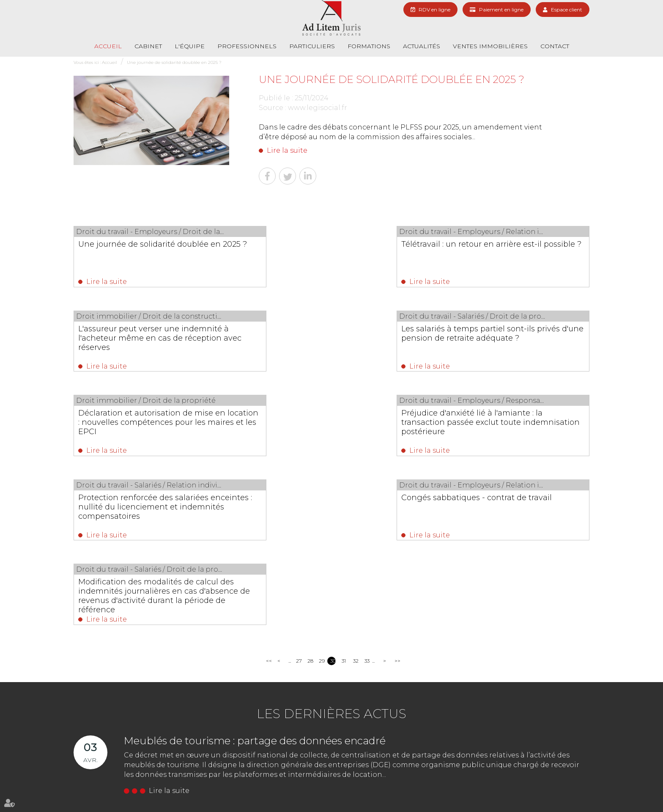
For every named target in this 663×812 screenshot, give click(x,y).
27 (299, 497)
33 (367, 497)
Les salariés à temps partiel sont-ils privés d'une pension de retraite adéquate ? (145, 340)
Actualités (422, 46)
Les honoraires (420, 790)
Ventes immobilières (490, 46)
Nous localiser (329, 736)
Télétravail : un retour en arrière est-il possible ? (330, 249)
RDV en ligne (434, 10)
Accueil (108, 46)
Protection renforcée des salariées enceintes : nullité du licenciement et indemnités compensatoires (145, 426)
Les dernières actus (331, 550)
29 (322, 497)
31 (344, 497)
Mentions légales (531, 790)
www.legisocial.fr (318, 108)
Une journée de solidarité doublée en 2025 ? (174, 62)
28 (310, 497)
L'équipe (190, 46)
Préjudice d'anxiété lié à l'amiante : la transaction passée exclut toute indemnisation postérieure (512, 340)
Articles (565, 790)
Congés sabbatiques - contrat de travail (323, 421)
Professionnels (247, 46)
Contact (555, 46)
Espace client (567, 10)
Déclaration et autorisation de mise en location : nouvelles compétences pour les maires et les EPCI (330, 340)
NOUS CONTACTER (245, 736)
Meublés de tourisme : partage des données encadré (255, 577)
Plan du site (493, 790)
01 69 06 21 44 (235, 721)
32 (356, 497)
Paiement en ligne (501, 10)
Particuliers (312, 46)
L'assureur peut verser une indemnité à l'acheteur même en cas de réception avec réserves (513, 253)
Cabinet (148, 46)
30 (333, 497)
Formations (369, 46)
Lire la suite (287, 150)
